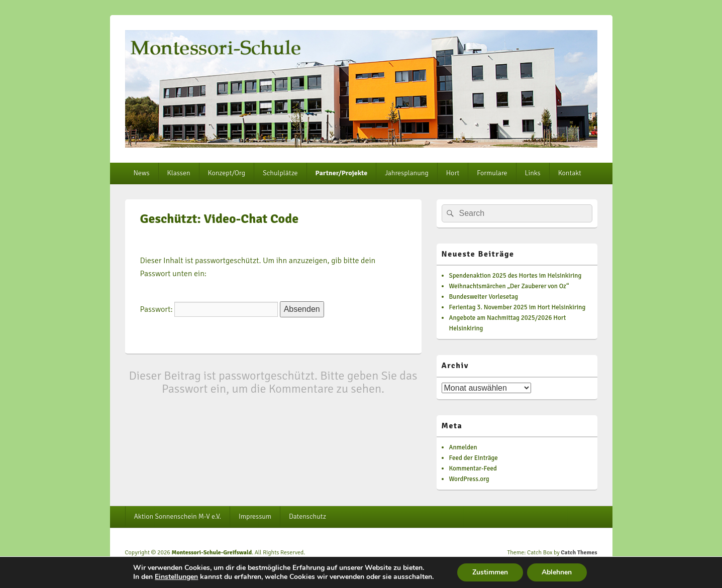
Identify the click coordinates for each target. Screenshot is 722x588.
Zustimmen (490, 572)
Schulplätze (280, 173)
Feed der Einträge (474, 458)
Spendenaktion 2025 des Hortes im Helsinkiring (515, 276)
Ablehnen (557, 572)
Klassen (179, 173)
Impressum (255, 516)
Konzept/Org (227, 173)
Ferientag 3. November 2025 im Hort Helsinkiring (518, 307)
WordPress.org (469, 479)
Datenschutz (307, 516)
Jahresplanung (407, 173)
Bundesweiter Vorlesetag (484, 297)
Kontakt (570, 173)
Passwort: (209, 309)
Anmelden (463, 447)
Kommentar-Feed (473, 468)
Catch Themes (579, 553)
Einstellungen (176, 577)
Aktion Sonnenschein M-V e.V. (177, 516)
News (141, 173)
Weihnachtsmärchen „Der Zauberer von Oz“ (509, 286)
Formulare (492, 173)
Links (533, 173)
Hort (453, 173)
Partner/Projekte (342, 173)
